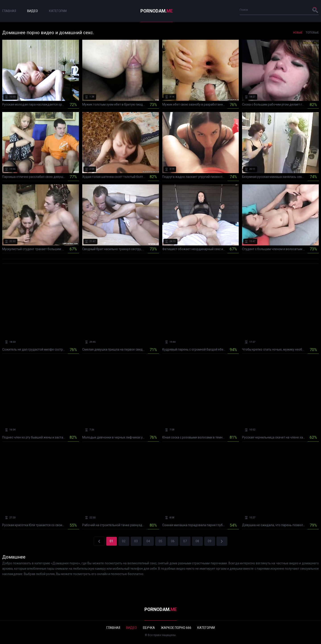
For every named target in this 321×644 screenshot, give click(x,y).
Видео (33, 11)
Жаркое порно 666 (176, 628)
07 (185, 541)
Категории (58, 11)
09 (210, 541)
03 (136, 541)
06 (173, 541)
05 (160, 541)
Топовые (312, 33)
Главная (9, 11)
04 (148, 541)
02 (124, 541)
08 (197, 541)
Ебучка (149, 628)
